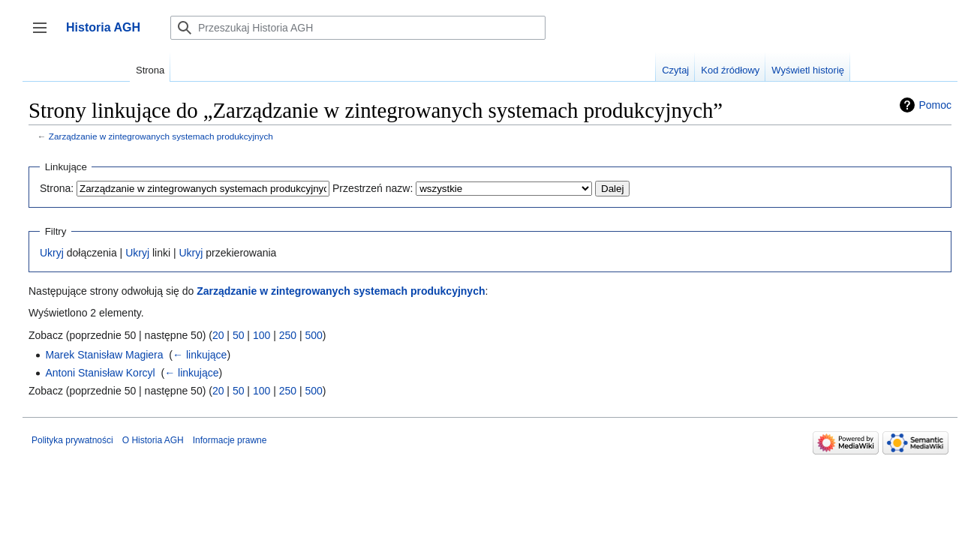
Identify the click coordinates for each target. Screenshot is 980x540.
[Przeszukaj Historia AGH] (358, 28)
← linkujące (200, 355)
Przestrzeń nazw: (373, 188)
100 (262, 335)
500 (313, 335)
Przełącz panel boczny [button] (45, 35)
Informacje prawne (230, 440)
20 (218, 335)
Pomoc (935, 105)
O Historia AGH (153, 440)
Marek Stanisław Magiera (104, 355)
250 (288, 335)
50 (239, 335)
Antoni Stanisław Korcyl (100, 373)
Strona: (57, 188)
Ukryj (52, 253)
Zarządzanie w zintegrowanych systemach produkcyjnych (161, 136)
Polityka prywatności (72, 440)
